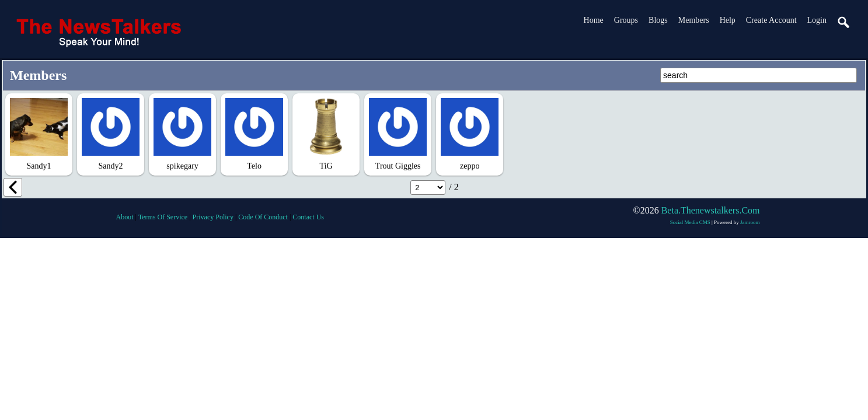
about (125, 217)
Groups (626, 20)
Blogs (658, 20)
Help (728, 20)
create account (771, 20)
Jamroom (750, 222)
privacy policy (213, 217)
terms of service (163, 217)
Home (594, 20)
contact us (308, 217)
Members (694, 20)
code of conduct (263, 217)
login (817, 20)
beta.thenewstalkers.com (711, 210)
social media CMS (690, 222)
